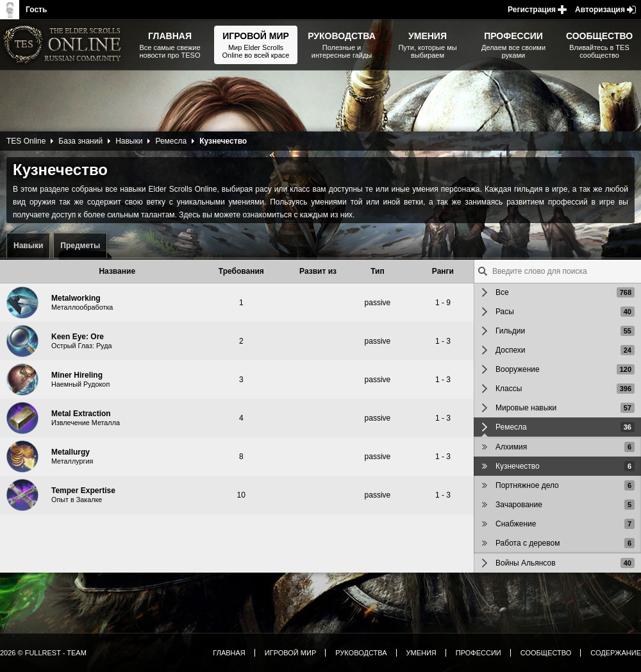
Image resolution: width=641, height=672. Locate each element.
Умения (421, 653)
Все (502, 292)
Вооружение (518, 369)
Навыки (28, 246)
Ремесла (171, 141)
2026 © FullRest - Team (43, 653)
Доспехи (511, 350)
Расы (505, 312)
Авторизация (600, 10)
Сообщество (546, 653)
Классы (509, 389)
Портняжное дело (527, 485)
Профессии (479, 653)
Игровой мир (290, 653)
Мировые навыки (526, 408)
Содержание (616, 653)
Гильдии (510, 331)
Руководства (361, 653)
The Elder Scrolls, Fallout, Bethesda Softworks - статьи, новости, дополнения (64, 45)
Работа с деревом (528, 543)
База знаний (80, 141)
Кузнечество (518, 466)
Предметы (80, 246)
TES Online (26, 141)
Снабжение (516, 524)
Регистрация (532, 10)
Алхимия (511, 447)
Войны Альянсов (526, 563)
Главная (229, 653)
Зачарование (519, 505)
